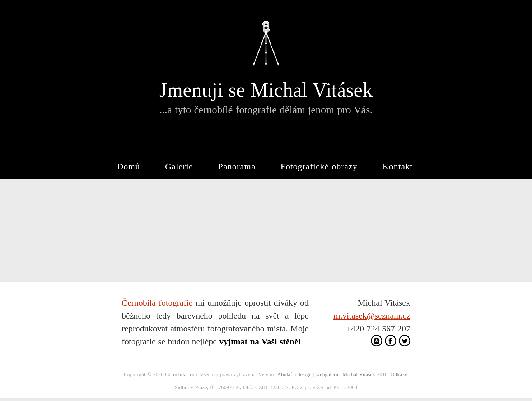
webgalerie (328, 374)
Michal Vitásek (359, 374)
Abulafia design (294, 374)
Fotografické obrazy (319, 166)
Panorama (237, 166)
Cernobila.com (181, 374)
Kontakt (398, 166)
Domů (129, 166)
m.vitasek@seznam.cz (372, 316)
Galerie (179, 166)
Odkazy (399, 374)
